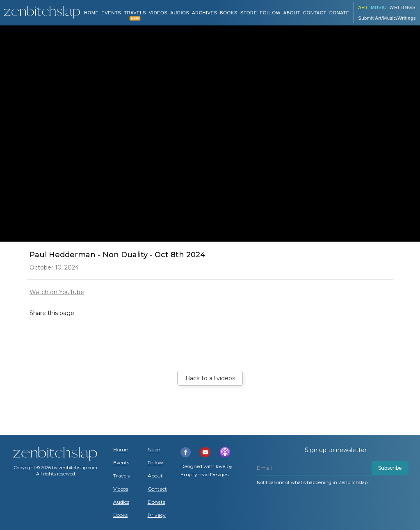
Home (91, 13)
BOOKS (229, 13)
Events (111, 13)
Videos (121, 489)
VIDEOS (158, 13)
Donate (156, 502)
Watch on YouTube (57, 292)
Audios (121, 502)
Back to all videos (210, 378)
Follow (270, 13)
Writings (403, 7)
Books (120, 515)
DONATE (339, 13)
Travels (121, 476)
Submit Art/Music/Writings (387, 18)
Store (249, 13)
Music (379, 7)
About (292, 13)
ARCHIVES (205, 13)
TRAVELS (135, 13)
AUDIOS (180, 13)
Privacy (157, 515)
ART (363, 7)
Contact (315, 13)
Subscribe (390, 468)
